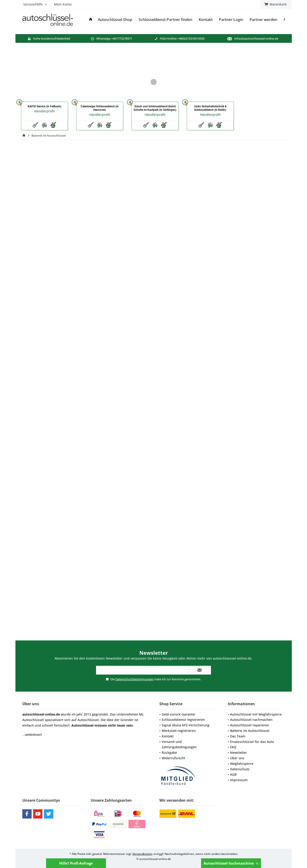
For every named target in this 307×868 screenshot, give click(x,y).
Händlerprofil (44, 111)
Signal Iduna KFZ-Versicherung (186, 725)
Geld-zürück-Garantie (178, 714)
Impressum (239, 780)
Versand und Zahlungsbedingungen (179, 744)
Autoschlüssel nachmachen (251, 720)
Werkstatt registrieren (179, 731)
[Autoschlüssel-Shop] (115, 20)
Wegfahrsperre (242, 764)
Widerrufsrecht (173, 758)
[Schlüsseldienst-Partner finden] (165, 20)
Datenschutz (240, 769)
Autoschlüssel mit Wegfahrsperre (256, 714)
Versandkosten (142, 854)
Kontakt (168, 736)
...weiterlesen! (32, 735)
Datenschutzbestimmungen (134, 679)
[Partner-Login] (231, 20)
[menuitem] (276, 4)
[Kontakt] (206, 20)
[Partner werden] (263, 20)
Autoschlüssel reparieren (250, 725)
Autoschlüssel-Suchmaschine (231, 863)
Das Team (238, 736)
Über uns (237, 758)
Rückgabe (169, 753)
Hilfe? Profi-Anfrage (76, 863)
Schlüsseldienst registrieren (183, 720)
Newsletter (238, 753)
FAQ (233, 747)
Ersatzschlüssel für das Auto (252, 742)
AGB (233, 774)
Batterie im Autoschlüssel (250, 731)
